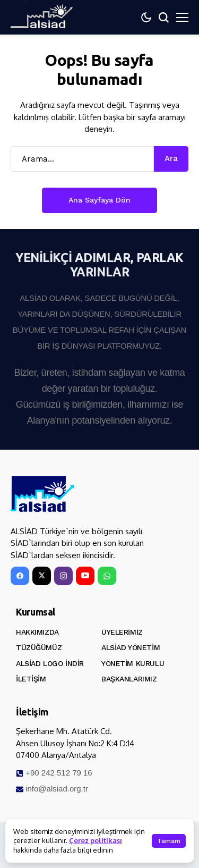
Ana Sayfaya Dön (99, 200)
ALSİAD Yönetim (131, 647)
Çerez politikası (96, 840)
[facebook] (20, 576)
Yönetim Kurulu (133, 663)
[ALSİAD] (42, 494)
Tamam (169, 841)
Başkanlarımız (129, 679)
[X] (42, 576)
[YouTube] (85, 576)
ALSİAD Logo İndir (50, 663)
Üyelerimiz (122, 632)
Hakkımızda (37, 632)
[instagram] (63, 576)
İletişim (31, 679)
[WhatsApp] (107, 576)
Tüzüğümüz (39, 647)
